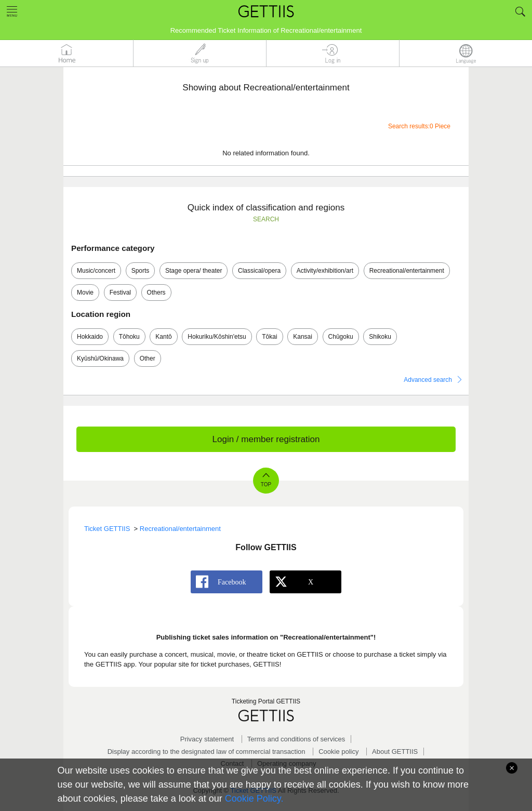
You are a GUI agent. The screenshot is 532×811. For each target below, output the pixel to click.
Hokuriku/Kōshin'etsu (217, 337)
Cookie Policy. (254, 799)
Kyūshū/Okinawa (100, 358)
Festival (120, 293)
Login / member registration (266, 439)
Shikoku (380, 337)
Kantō (163, 337)
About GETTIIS (395, 752)
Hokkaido (90, 337)
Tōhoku (129, 337)
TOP (266, 484)
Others (156, 293)
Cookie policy (338, 752)
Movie (85, 293)
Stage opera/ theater (194, 271)
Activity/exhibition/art (325, 271)
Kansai (303, 337)
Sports (141, 271)
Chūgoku (341, 337)
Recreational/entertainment (407, 271)
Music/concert (96, 271)
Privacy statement (207, 739)
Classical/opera (259, 271)
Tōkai (269, 337)
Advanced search (428, 380)
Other (148, 358)
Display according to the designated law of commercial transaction (207, 752)
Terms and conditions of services (296, 739)
